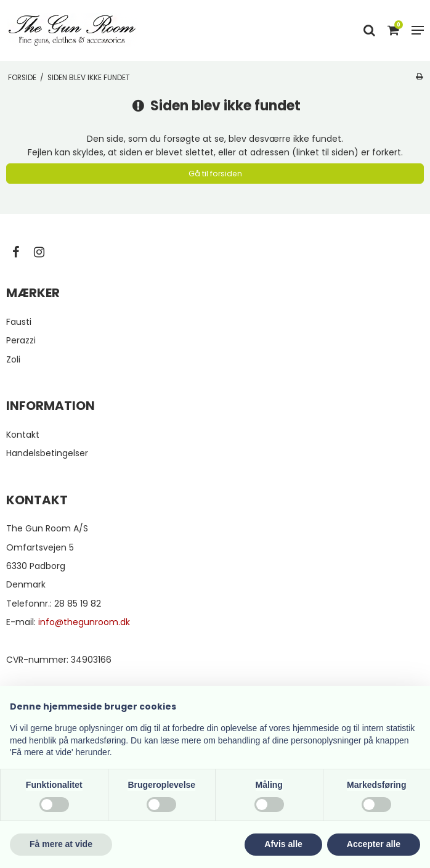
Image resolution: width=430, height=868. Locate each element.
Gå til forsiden (215, 174)
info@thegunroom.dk (84, 622)
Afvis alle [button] (283, 844)
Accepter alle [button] (374, 844)
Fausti (19, 322)
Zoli (13, 359)
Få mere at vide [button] (61, 844)
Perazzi (21, 340)
